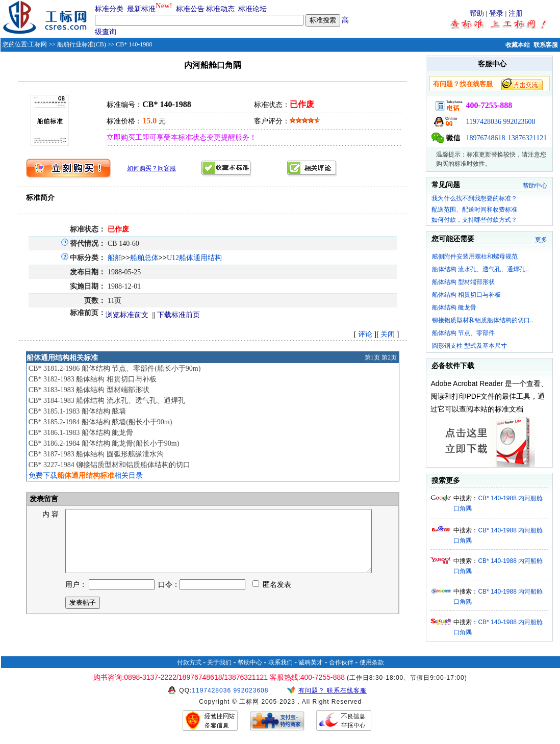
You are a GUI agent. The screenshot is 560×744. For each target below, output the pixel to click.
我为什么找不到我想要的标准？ (474, 198)
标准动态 (220, 9)
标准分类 (109, 9)
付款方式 (189, 662)
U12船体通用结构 (194, 258)
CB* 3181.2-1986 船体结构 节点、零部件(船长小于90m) (115, 368)
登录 (496, 14)
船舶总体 (144, 258)
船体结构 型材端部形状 (463, 282)
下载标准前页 (179, 315)
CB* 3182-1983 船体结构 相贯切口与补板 (93, 379)
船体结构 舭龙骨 (454, 307)
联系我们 (281, 662)
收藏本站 (518, 45)
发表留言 (43, 499)
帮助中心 (535, 186)
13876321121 (527, 138)
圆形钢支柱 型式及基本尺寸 (469, 346)
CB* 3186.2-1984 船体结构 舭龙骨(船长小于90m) (104, 443)
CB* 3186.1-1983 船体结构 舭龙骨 (81, 433)
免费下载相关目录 (86, 476)
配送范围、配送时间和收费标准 (474, 210)
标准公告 (190, 9)
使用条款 (372, 662)
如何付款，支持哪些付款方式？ (474, 220)
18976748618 (486, 138)
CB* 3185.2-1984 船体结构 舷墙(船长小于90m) (100, 422)
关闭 (388, 334)
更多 (541, 240)
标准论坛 (252, 9)
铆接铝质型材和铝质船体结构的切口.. (483, 320)
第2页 (389, 357)
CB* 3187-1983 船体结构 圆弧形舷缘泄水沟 (96, 454)
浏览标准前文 (127, 315)
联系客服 (546, 45)
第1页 (372, 357)
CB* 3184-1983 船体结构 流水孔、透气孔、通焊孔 (107, 401)
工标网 (38, 44)
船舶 (115, 258)
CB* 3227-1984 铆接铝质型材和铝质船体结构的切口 (109, 465)
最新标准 (141, 9)
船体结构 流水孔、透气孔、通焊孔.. (480, 269)
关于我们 (219, 662)
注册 (516, 14)
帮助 (477, 14)
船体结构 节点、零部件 (463, 333)
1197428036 (484, 122)
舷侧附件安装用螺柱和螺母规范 (475, 256)
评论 (365, 334)
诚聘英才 (311, 662)
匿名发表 (272, 597)
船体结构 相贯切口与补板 (466, 295)
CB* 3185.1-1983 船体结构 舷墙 (77, 411)
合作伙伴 (341, 662)
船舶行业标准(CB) (82, 44)
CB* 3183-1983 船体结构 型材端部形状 (89, 390)
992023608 (519, 122)
